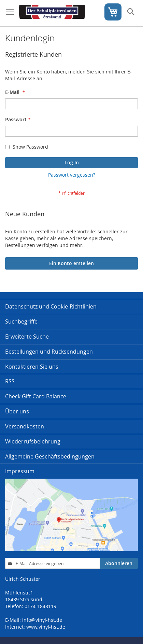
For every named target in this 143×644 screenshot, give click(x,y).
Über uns (17, 411)
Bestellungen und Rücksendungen (49, 352)
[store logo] (52, 13)
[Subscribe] (119, 563)
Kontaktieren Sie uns (32, 367)
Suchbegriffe (21, 321)
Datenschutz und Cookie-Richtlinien (51, 306)
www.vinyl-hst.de (46, 627)
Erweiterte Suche (27, 337)
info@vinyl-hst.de (42, 620)
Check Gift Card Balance (36, 396)
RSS (10, 381)
